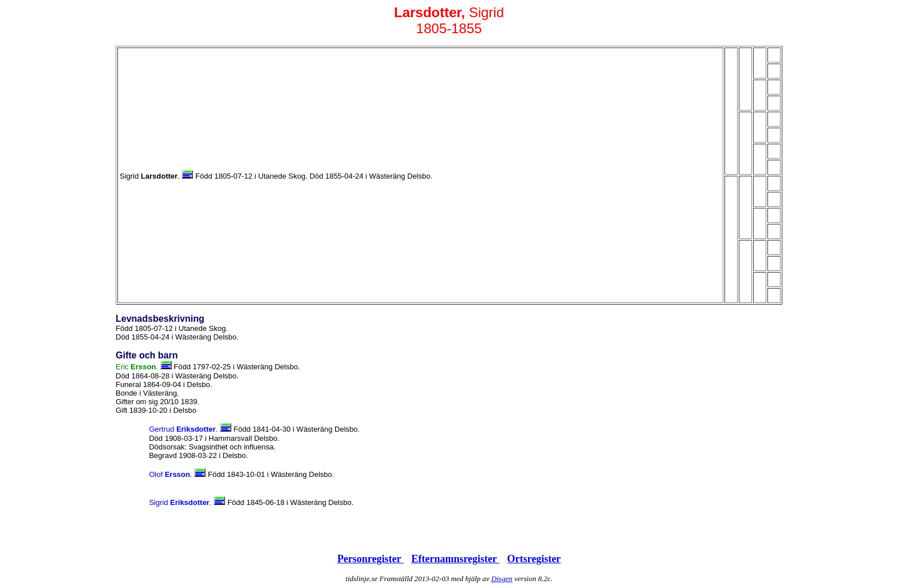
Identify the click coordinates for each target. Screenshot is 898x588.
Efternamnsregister (455, 559)
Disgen (502, 579)
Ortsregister (534, 559)
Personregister (371, 559)
